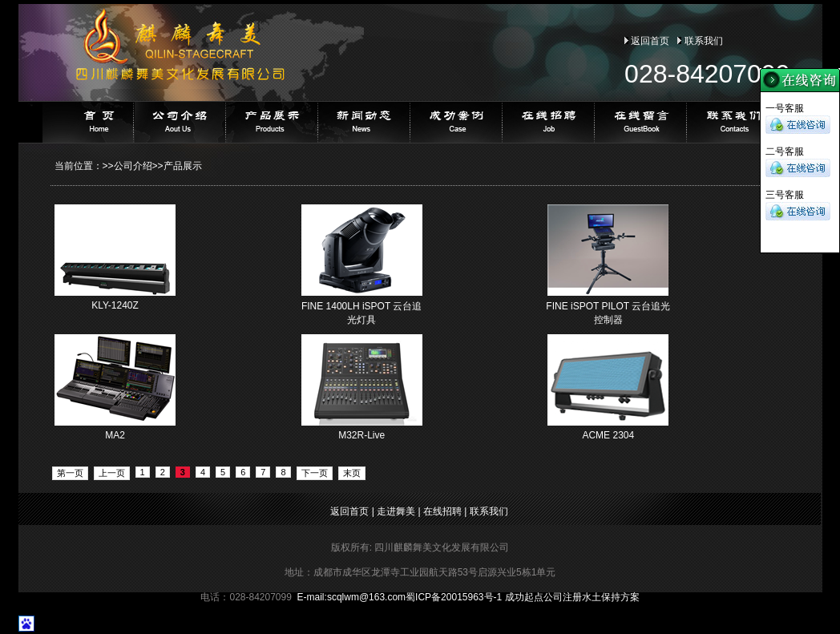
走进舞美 (396, 511)
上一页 (112, 473)
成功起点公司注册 (543, 597)
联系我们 (704, 41)
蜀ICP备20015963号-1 (454, 597)
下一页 (315, 473)
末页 (352, 473)
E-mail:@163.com (352, 597)
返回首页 (650, 41)
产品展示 (183, 166)
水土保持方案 (611, 597)
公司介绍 (133, 166)
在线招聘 (442, 511)
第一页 (70, 473)
